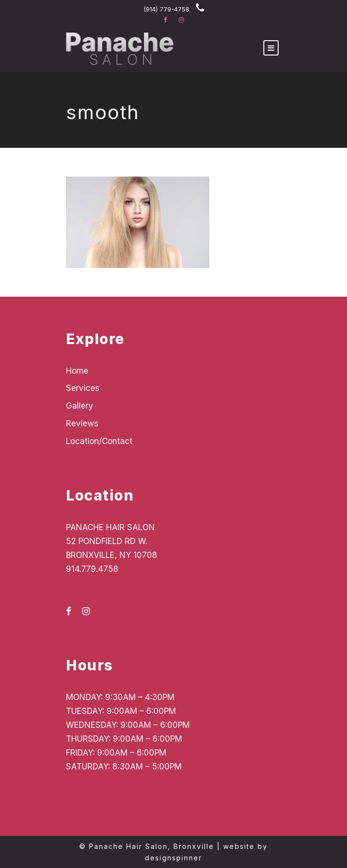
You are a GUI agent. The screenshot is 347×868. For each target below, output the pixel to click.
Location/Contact (99, 441)
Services (83, 388)
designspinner (173, 858)
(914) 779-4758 (166, 9)
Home (77, 371)
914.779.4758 (92, 569)
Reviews (82, 423)
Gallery (80, 406)
